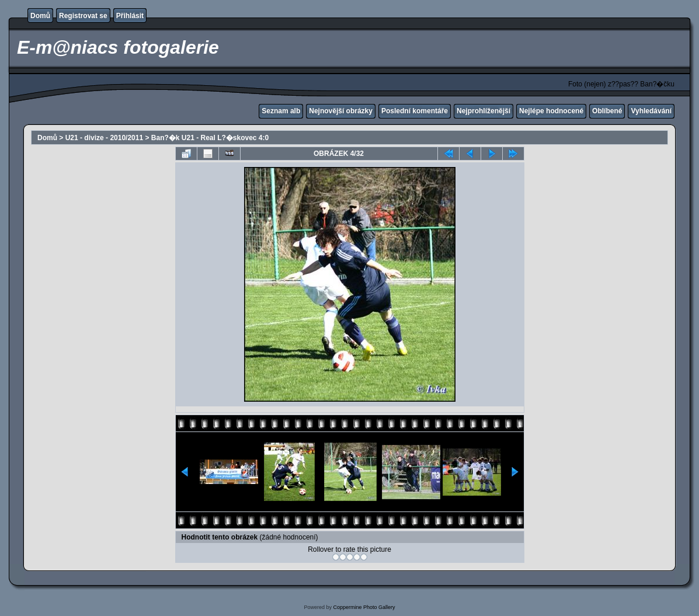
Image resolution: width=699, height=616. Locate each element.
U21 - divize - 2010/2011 (104, 138)
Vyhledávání (651, 111)
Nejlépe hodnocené (551, 111)
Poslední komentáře (415, 111)
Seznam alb (281, 111)
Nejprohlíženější (484, 111)
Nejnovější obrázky (341, 111)
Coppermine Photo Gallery (364, 607)
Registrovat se (83, 16)
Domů (40, 16)
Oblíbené (607, 111)
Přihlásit (130, 16)
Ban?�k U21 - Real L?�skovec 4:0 (210, 138)
